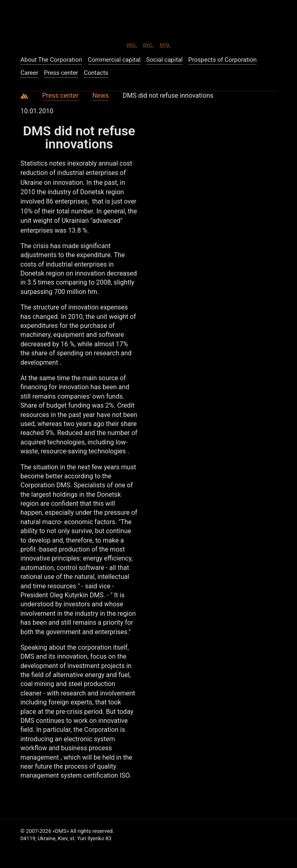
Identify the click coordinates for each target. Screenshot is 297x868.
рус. (148, 43)
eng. (165, 43)
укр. (132, 43)
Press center (60, 95)
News (100, 95)
